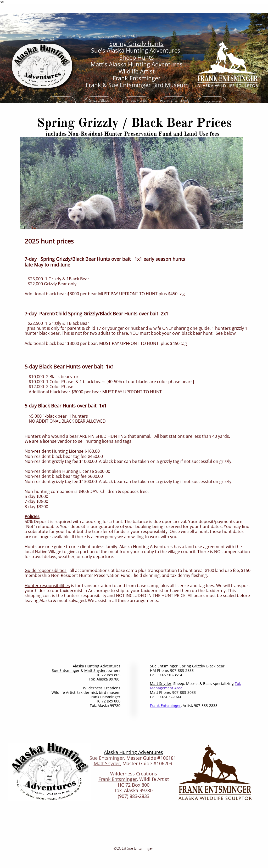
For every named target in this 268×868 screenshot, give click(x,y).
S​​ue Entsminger (164, 666)
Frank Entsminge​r (165, 705)
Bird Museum (171, 85)
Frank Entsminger (118, 779)
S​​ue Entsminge (65, 670)
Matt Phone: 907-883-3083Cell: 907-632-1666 (173, 695)
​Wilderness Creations (102, 688)
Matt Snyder (107, 763)
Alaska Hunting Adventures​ (133, 752)
